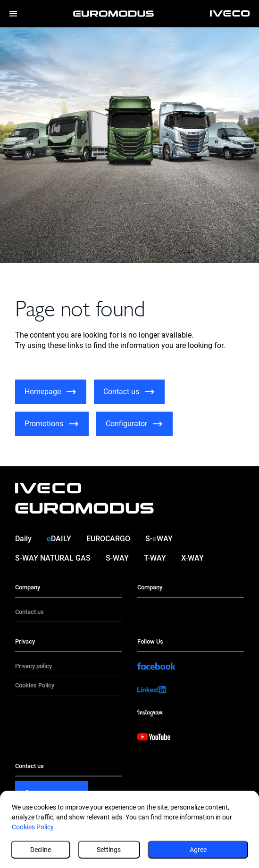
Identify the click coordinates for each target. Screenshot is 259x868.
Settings (109, 850)
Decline (41, 850)
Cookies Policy (33, 827)
